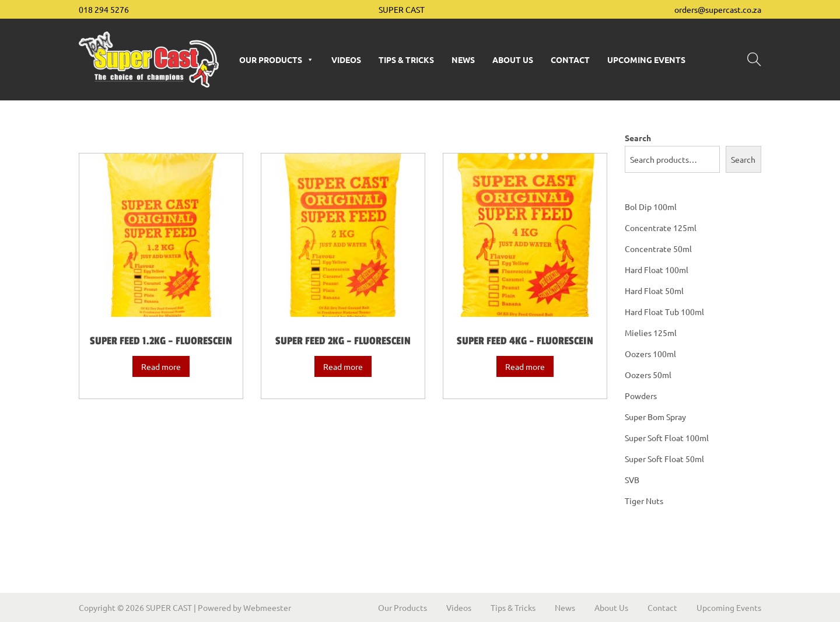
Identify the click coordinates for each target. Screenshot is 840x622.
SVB (632, 480)
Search (638, 138)
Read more (161, 366)
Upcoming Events (646, 60)
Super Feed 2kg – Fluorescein (343, 341)
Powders (641, 396)
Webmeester (267, 607)
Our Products (276, 60)
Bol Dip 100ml (651, 207)
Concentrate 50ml (658, 249)
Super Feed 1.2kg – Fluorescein (161, 341)
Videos (346, 60)
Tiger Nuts (644, 501)
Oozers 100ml (650, 354)
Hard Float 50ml (654, 291)
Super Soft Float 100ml (667, 438)
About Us (513, 60)
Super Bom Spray (655, 417)
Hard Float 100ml (657, 270)
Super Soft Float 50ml (664, 459)
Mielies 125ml (651, 333)
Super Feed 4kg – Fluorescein (525, 341)
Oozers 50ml (648, 375)
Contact (570, 60)
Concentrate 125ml (661, 228)
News (463, 60)
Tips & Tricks (406, 60)
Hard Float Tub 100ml (664, 312)
